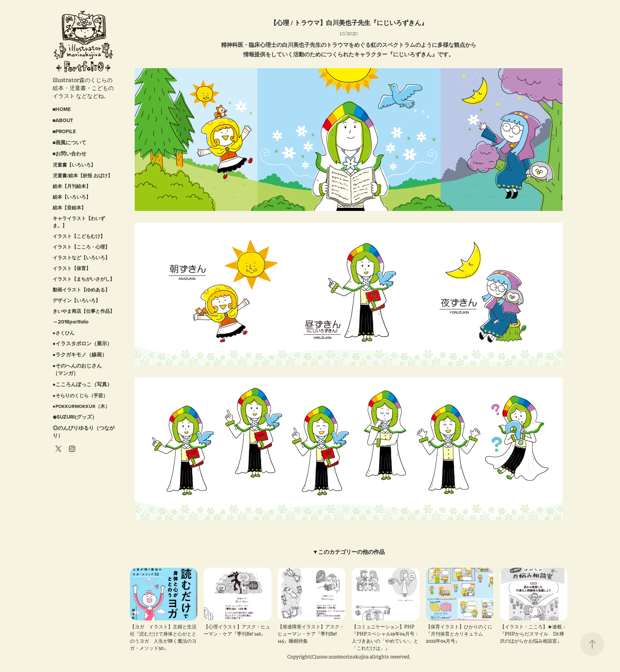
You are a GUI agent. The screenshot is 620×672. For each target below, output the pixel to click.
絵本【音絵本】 (69, 208)
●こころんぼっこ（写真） (83, 384)
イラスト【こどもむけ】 (79, 236)
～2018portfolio (71, 322)
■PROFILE (65, 131)
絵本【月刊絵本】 (72, 186)
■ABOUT (63, 120)
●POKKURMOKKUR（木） (81, 406)
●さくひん (64, 333)
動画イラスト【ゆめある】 (81, 290)
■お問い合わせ (70, 154)
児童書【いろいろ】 (74, 165)
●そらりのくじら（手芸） (80, 395)
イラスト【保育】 (72, 268)
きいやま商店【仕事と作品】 (84, 311)
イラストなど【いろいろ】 (81, 258)
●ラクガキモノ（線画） (80, 355)
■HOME (62, 109)
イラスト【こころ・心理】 (81, 247)
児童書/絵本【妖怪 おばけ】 (83, 175)
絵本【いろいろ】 (72, 197)
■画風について (70, 143)
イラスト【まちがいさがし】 (84, 279)
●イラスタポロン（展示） (83, 344)
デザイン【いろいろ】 (76, 300)
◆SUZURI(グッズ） (75, 417)
